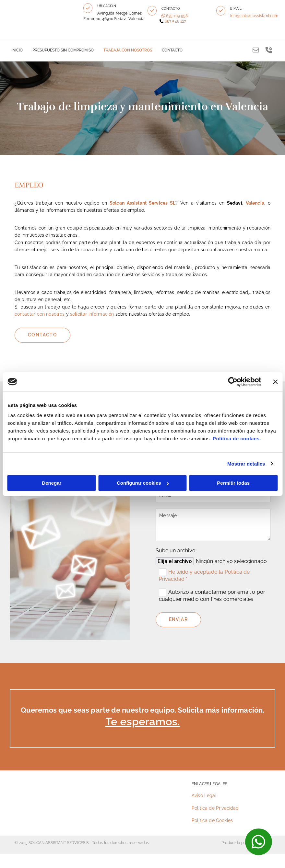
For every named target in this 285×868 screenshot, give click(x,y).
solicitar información (92, 314)
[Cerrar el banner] (275, 382)
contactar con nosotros (40, 314)
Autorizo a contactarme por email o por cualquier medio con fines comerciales (212, 596)
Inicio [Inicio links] (17, 50)
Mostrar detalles (246, 464)
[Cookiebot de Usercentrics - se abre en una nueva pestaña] (233, 382)
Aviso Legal (204, 795)
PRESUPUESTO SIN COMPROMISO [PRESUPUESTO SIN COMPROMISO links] (63, 50)
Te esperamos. (142, 722)
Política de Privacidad (215, 808)
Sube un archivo (176, 551)
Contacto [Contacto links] (172, 50)
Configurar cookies (143, 483)
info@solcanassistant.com (254, 16)
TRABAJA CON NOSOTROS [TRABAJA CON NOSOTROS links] (128, 50)
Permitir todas (233, 483)
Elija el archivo (175, 561)
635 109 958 (177, 16)
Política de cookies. (237, 439)
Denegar (52, 483)
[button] (88, 8)
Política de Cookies (212, 820)
